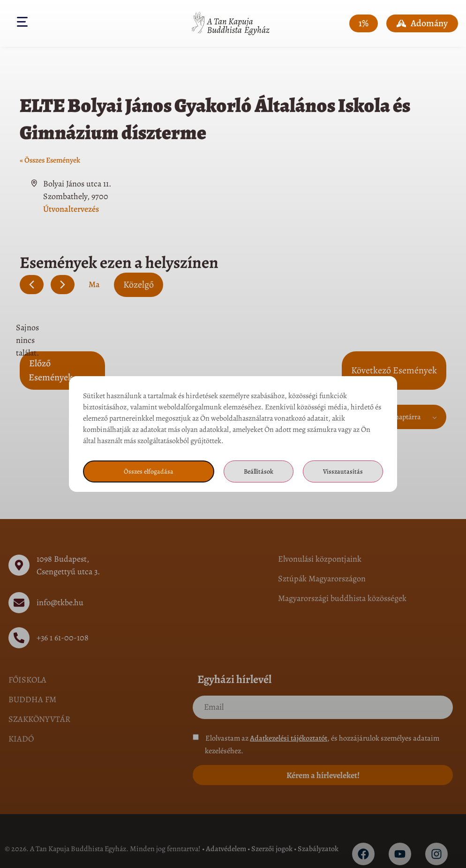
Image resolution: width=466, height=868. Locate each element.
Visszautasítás (343, 472)
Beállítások (257, 472)
